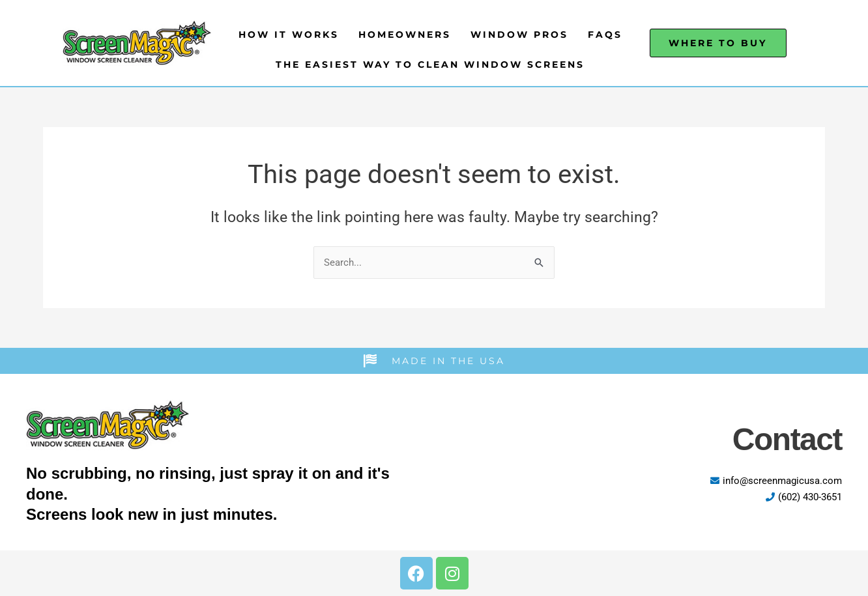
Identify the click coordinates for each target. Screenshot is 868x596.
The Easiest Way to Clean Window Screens (430, 64)
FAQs (605, 35)
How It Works (289, 35)
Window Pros (519, 35)
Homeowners (405, 35)
